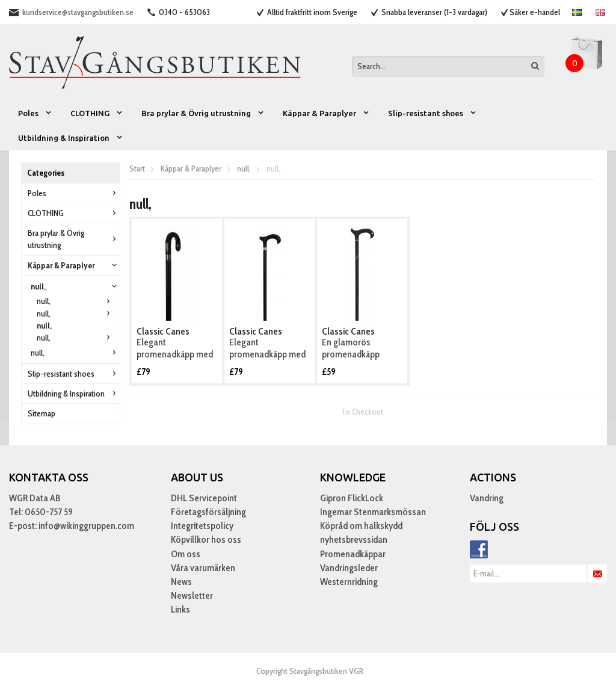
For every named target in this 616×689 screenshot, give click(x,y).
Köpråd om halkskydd (361, 526)
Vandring (487, 498)
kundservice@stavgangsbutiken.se (78, 12)
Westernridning (349, 582)
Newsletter (192, 595)
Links (180, 609)
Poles (35, 113)
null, (75, 286)
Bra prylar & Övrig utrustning (203, 113)
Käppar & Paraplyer (326, 113)
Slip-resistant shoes (433, 113)
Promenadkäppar (353, 554)
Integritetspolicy (202, 526)
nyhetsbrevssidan (354, 539)
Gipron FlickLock (352, 498)
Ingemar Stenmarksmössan (373, 512)
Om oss (186, 554)
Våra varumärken (203, 568)
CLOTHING (97, 113)
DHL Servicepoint (204, 498)
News (181, 582)
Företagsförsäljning (208, 512)
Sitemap (42, 413)
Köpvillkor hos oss (206, 539)
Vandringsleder (349, 568)
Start (137, 168)
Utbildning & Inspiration (71, 138)
